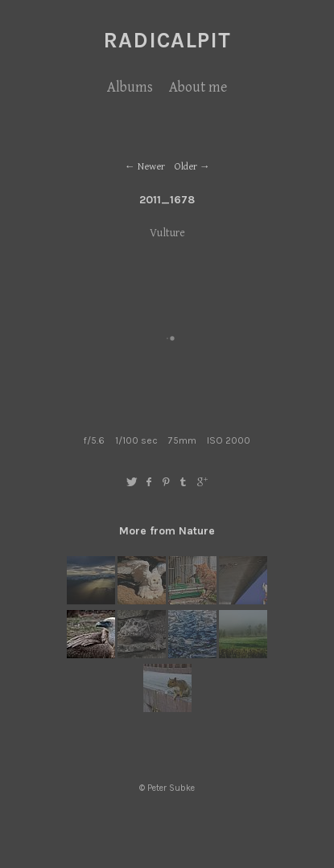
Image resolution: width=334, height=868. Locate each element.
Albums (130, 87)
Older (186, 167)
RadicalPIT (167, 40)
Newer (151, 167)
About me (198, 87)
